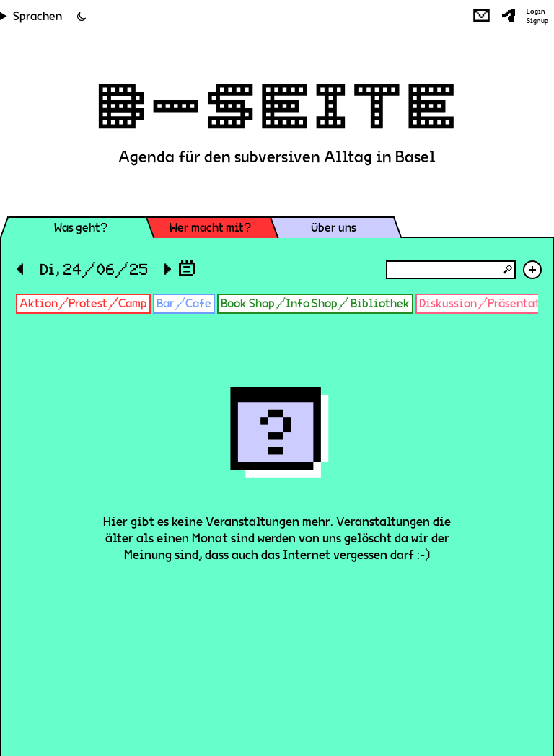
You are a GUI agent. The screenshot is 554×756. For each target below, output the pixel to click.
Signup (537, 21)
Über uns (334, 228)
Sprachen (38, 16)
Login (536, 12)
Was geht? (81, 228)
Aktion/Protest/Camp (83, 303)
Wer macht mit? (210, 228)
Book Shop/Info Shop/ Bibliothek (315, 303)
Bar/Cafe (184, 303)
